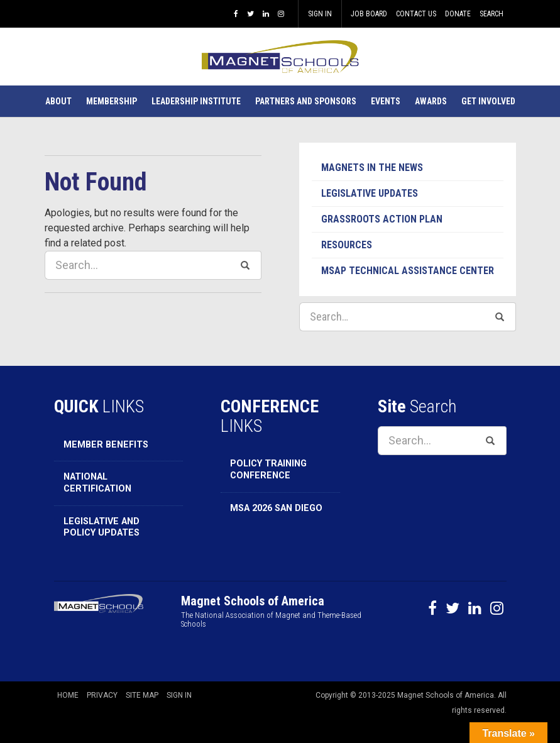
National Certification (97, 483)
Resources (347, 245)
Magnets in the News (372, 168)
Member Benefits (106, 445)
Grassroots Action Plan (382, 219)
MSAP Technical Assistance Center (408, 271)
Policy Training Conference (268, 470)
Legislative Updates (370, 193)
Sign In (320, 14)
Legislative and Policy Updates (102, 527)
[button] (58, 101)
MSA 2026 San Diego (276, 508)
